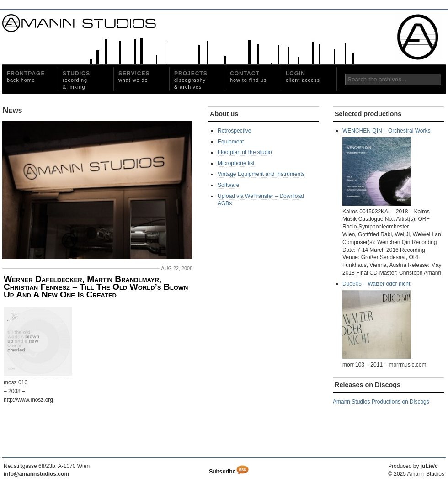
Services (134, 77)
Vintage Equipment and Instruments (261, 174)
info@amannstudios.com (36, 474)
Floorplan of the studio (245, 152)
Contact (248, 77)
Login (303, 77)
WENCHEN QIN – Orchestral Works (386, 167)
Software (228, 185)
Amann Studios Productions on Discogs (381, 402)
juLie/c (429, 466)
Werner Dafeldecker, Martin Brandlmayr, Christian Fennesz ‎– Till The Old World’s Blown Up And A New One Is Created (96, 287)
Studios (76, 80)
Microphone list (236, 163)
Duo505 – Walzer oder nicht (377, 320)
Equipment (231, 142)
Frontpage (26, 77)
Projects (191, 80)
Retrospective (234, 131)
